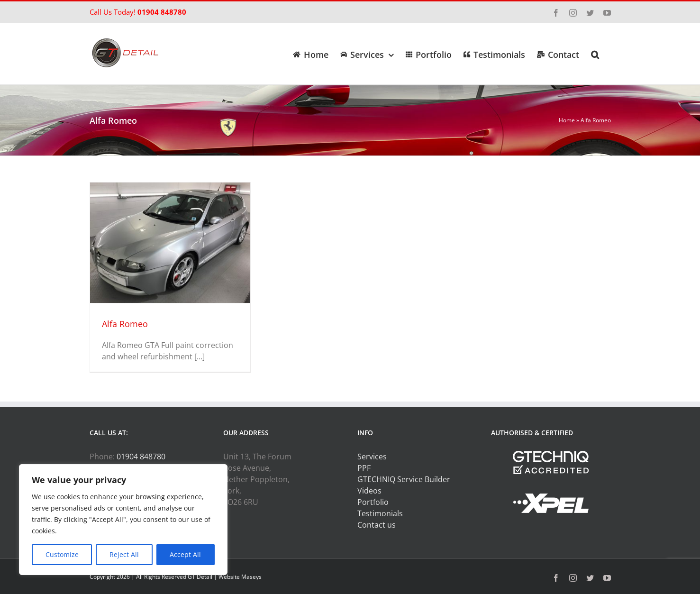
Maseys (251, 577)
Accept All (185, 554)
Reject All (124, 554)
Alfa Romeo (125, 324)
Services (372, 457)
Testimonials (380, 513)
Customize (62, 554)
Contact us (377, 525)
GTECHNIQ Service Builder (404, 479)
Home (567, 120)
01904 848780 (162, 12)
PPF (364, 468)
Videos (369, 491)
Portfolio (373, 502)
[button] (595, 54)
